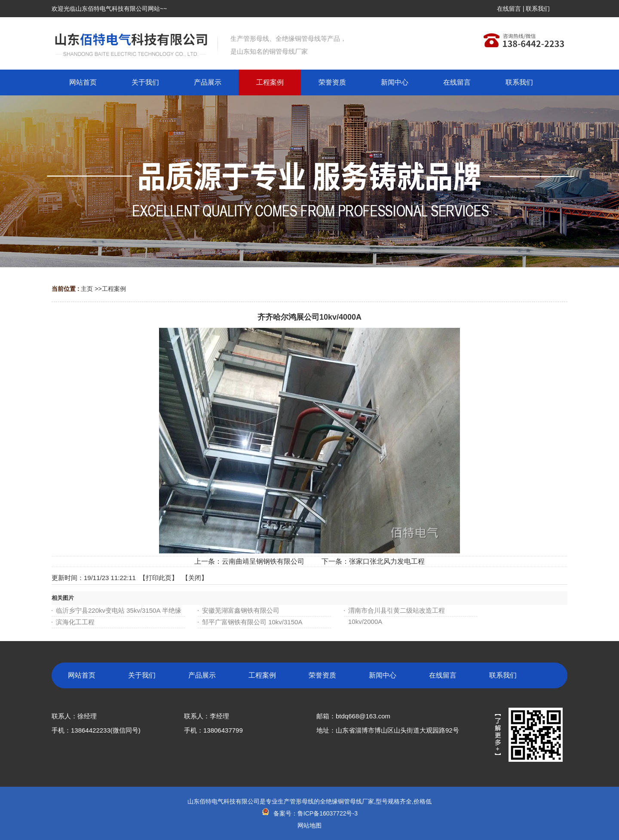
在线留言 (509, 9)
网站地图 (309, 825)
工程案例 (114, 289)
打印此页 (159, 578)
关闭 (195, 578)
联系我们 (538, 9)
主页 (87, 289)
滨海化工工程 (75, 622)
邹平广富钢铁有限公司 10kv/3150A (252, 622)
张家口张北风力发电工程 (387, 561)
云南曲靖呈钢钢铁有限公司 (263, 561)
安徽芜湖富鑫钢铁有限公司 (241, 610)
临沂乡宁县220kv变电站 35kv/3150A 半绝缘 (119, 610)
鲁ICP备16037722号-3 (328, 813)
